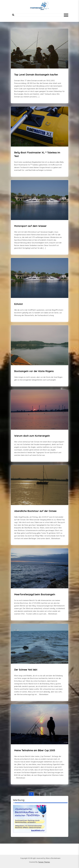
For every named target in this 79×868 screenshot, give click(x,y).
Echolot (18, 304)
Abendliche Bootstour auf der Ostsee (35, 511)
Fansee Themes (44, 862)
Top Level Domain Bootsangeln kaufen (36, 75)
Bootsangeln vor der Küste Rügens (34, 371)
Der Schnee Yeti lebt (26, 670)
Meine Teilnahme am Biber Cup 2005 (35, 750)
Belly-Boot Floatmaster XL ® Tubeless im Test (37, 154)
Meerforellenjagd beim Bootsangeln (35, 594)
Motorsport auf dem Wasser (30, 226)
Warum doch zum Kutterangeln (32, 436)
